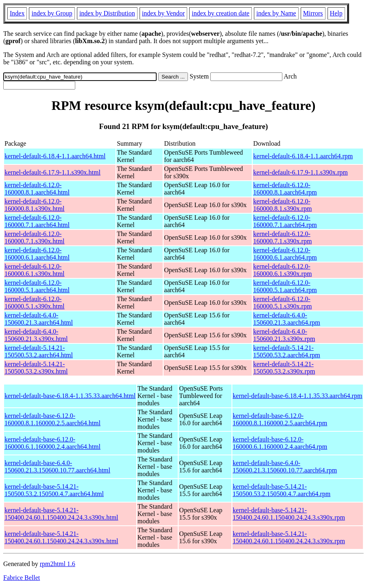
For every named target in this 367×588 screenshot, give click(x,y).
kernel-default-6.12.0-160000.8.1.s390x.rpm (282, 205)
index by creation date (221, 13)
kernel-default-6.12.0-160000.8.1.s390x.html (35, 205)
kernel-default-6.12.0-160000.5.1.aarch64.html (37, 286)
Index (17, 13)
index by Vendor (163, 13)
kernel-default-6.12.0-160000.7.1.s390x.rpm (282, 237)
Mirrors (313, 13)
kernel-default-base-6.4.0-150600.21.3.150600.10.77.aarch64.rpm (285, 467)
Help (336, 13)
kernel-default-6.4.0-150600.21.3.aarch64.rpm (286, 319)
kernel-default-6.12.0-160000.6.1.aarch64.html (37, 254)
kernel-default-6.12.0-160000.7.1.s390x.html (35, 237)
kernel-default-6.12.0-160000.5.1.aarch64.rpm (285, 286)
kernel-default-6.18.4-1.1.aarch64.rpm (303, 156)
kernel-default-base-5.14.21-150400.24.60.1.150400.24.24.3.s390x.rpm (289, 514)
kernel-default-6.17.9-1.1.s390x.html (52, 172)
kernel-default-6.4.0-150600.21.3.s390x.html (36, 335)
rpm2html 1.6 (58, 564)
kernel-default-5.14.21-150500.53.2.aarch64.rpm (286, 351)
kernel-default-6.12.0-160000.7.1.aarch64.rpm (285, 221)
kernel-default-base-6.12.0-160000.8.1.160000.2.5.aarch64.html (52, 419)
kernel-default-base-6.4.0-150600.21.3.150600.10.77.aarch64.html (57, 467)
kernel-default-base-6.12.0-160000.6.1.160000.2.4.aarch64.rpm (280, 443)
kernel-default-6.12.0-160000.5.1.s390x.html (35, 303)
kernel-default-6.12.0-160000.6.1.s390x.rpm (282, 270)
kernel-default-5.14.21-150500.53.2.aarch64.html (39, 351)
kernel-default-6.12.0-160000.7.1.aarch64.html (37, 221)
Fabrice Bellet (22, 578)
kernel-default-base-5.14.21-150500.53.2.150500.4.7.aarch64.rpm (282, 490)
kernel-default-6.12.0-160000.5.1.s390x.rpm (282, 303)
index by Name (276, 13)
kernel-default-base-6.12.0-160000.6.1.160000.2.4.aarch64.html (52, 443)
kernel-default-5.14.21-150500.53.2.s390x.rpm (284, 368)
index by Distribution (107, 13)
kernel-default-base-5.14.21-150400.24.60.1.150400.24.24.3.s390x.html (61, 514)
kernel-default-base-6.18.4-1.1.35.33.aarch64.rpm (298, 396)
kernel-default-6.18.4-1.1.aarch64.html (55, 156)
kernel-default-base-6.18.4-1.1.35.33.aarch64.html (70, 396)
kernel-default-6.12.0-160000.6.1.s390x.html (35, 270)
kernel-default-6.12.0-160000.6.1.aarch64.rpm (285, 254)
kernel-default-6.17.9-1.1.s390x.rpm (300, 172)
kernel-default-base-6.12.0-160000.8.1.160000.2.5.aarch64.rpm (280, 419)
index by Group (52, 13)
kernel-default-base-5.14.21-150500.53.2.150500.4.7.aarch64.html (54, 490)
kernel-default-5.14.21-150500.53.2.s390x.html (36, 368)
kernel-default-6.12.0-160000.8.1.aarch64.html (37, 189)
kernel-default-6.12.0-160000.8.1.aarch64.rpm (285, 189)
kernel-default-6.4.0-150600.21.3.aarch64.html (39, 319)
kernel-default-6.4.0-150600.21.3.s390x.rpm (284, 335)
